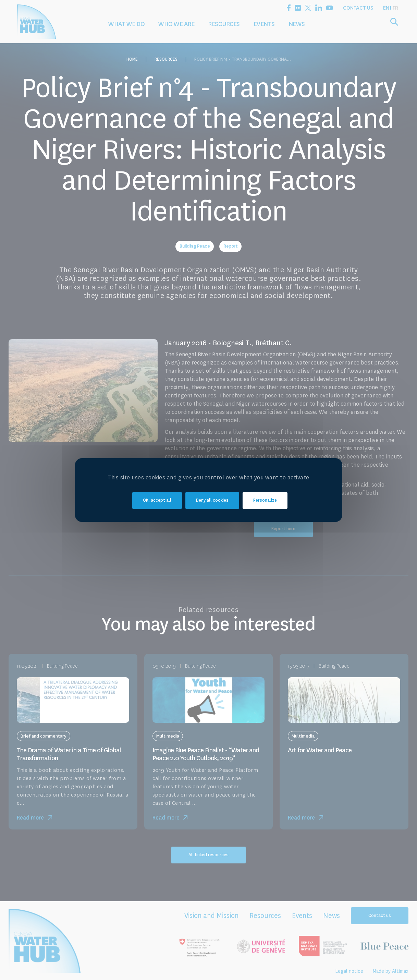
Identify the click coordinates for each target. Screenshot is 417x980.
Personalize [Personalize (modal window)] (265, 500)
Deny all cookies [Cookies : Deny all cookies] (212, 500)
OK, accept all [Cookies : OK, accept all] (157, 500)
